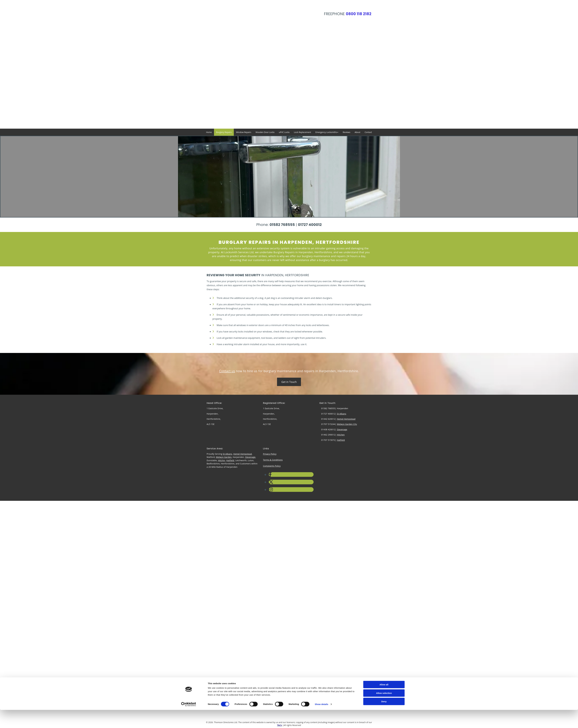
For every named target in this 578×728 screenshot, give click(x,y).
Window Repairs (244, 132)
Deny (384, 389)
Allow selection (384, 381)
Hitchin (222, 460)
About (357, 132)
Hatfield (341, 440)
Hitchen (341, 435)
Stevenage (342, 429)
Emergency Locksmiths (326, 132)
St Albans (342, 414)
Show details (322, 392)
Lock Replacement (303, 132)
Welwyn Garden (224, 457)
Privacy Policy (270, 454)
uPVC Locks (284, 132)
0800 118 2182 (359, 14)
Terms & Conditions (273, 460)
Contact (368, 132)
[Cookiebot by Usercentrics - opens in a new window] (189, 392)
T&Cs (280, 725)
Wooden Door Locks (265, 132)
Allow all (384, 372)
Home (209, 132)
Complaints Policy (272, 466)
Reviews (347, 132)
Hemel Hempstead (346, 419)
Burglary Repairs (224, 132)
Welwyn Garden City (347, 424)
